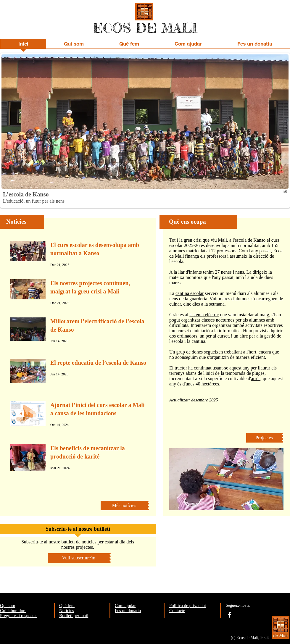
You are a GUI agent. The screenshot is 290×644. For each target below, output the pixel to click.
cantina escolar (190, 293)
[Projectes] (264, 438)
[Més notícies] (124, 506)
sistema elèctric (204, 315)
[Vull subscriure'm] (79, 558)
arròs (256, 379)
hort (252, 352)
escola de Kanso (250, 240)
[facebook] (229, 615)
